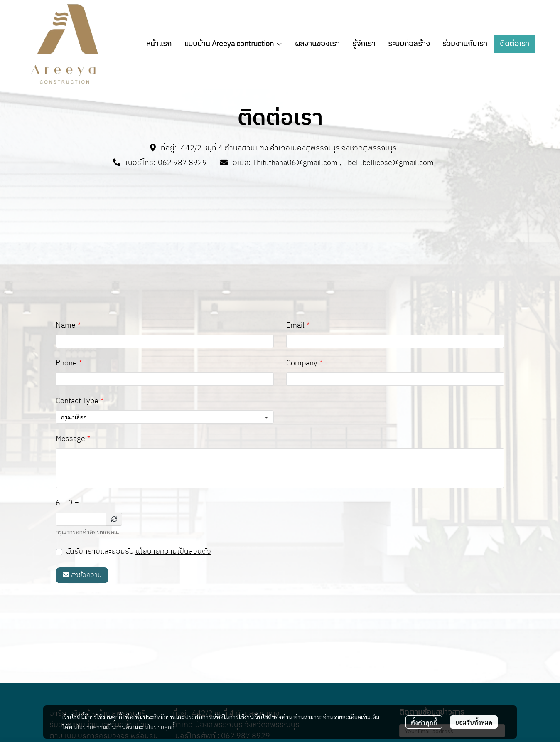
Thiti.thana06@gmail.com (295, 163)
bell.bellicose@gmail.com (391, 163)
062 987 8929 (182, 163)
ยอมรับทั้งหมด (474, 722)
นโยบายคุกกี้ (160, 727)
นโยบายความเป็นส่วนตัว (173, 552)
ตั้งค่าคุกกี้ (424, 722)
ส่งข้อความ (82, 575)
